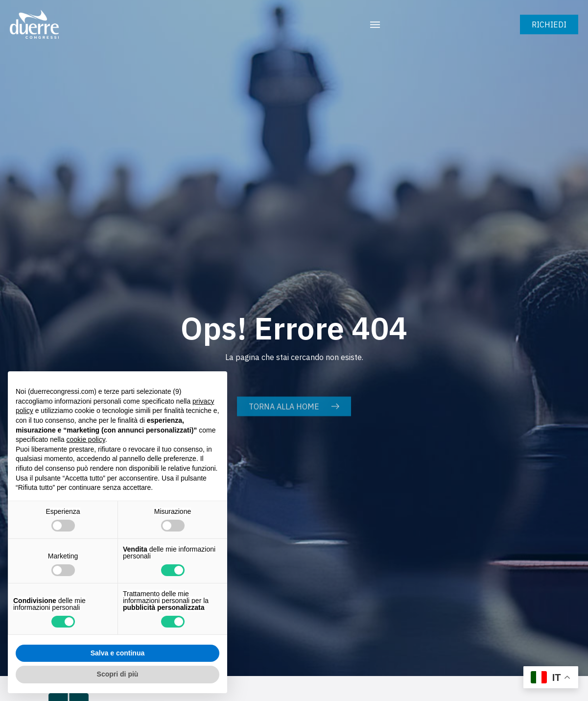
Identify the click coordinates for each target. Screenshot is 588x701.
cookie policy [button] (86, 439)
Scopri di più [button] (118, 674)
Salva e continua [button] (118, 653)
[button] (375, 24)
